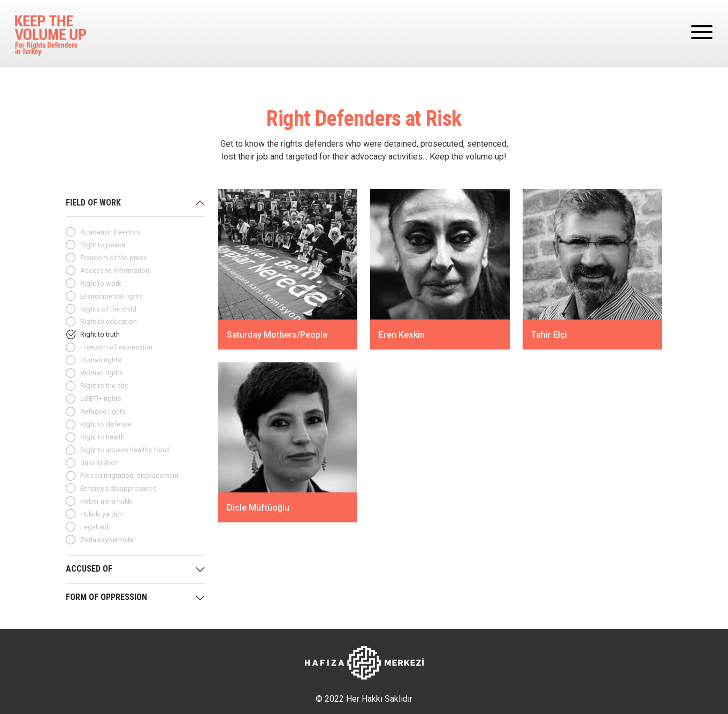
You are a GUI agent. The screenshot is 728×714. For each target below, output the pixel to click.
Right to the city (104, 386)
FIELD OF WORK (93, 203)
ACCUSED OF (89, 569)
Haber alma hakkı (106, 501)
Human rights (101, 360)
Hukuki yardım (102, 514)
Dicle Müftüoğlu (258, 508)
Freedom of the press (114, 258)
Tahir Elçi (549, 335)
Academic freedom (110, 232)
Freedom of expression (116, 347)
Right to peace (103, 245)
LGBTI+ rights (101, 398)
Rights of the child (108, 309)
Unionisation (99, 463)
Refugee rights (103, 411)
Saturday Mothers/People (277, 335)
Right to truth (100, 334)
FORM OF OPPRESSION (106, 597)
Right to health (102, 437)
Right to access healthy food (125, 450)
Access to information (115, 271)
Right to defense (106, 424)
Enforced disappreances (118, 488)
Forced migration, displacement (129, 476)
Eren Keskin (402, 335)
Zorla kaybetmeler (108, 540)
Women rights (102, 373)
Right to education (109, 321)
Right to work (101, 283)
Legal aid (94, 527)
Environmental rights (112, 296)
